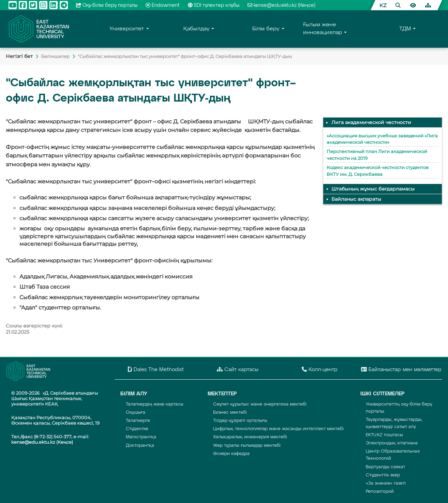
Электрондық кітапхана (392, 443)
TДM (405, 29)
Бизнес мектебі (230, 413)
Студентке (137, 429)
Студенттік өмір (383, 475)
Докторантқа (140, 446)
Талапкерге (138, 421)
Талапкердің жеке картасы (155, 404)
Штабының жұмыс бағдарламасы (373, 189)
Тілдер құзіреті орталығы (240, 421)
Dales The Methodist (156, 369)
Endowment (163, 5)
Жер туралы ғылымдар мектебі (247, 446)
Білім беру (266, 29)
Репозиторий (380, 492)
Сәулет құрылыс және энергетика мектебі (260, 404)
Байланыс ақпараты (356, 199)
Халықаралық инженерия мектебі (250, 437)
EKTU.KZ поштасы (384, 435)
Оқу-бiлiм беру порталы (107, 5)
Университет (127, 29)
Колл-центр (320, 369)
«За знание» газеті (386, 483)
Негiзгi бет (19, 56)
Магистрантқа (141, 437)
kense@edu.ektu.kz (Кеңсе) (281, 5)
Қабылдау (196, 29)
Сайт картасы (238, 369)
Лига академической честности (371, 122)
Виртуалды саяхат (385, 467)
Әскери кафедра (231, 454)
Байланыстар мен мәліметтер (401, 369)
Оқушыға (136, 413)
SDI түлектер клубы (214, 5)
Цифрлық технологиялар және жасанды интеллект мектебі (278, 429)
